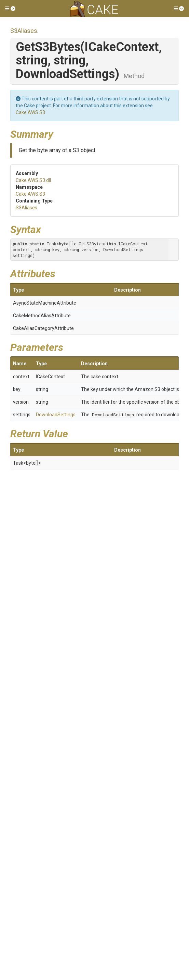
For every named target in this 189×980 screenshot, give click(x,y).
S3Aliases (24, 31)
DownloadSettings (56, 415)
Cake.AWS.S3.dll (33, 180)
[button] (10, 9)
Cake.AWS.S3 (30, 112)
